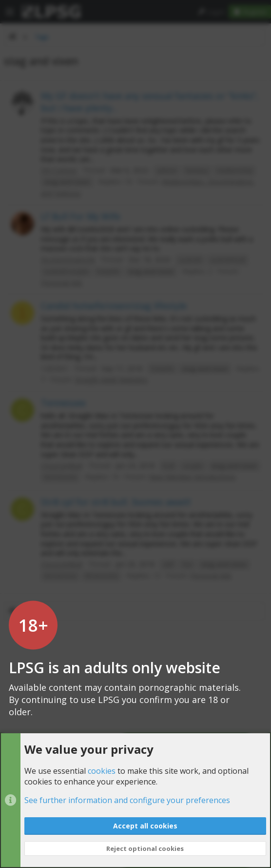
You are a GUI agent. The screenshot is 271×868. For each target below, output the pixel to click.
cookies (102, 771)
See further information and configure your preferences (127, 801)
